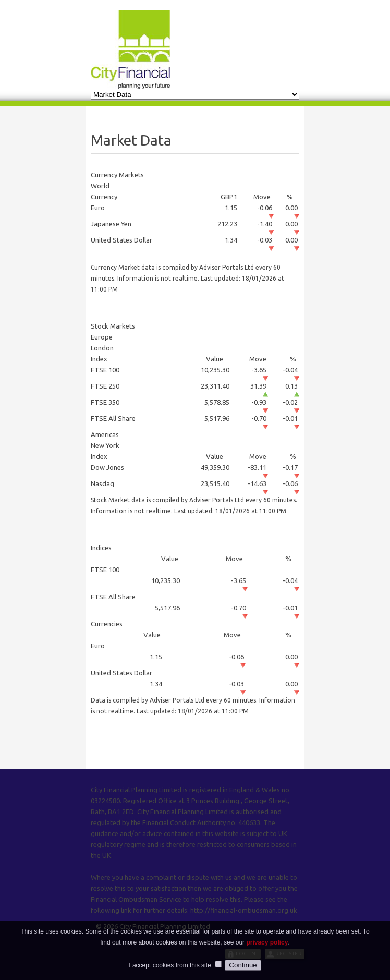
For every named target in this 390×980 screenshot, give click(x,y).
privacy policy (267, 953)
